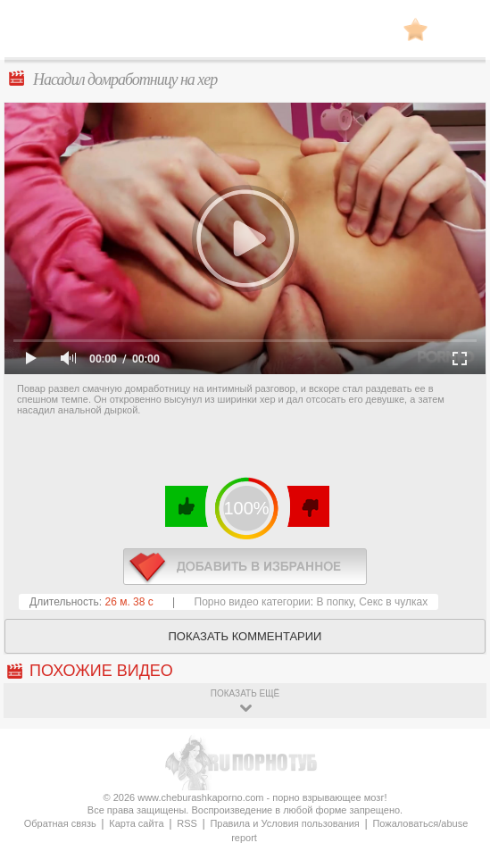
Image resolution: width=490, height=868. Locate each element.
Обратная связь (60, 823)
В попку (334, 602)
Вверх (456, 823)
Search (459, 29)
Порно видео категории (253, 602)
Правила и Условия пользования (284, 823)
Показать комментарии (245, 636)
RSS (187, 823)
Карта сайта (136, 823)
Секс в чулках (393, 602)
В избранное (415, 29)
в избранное (245, 567)
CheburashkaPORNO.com (245, 34)
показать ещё (245, 693)
